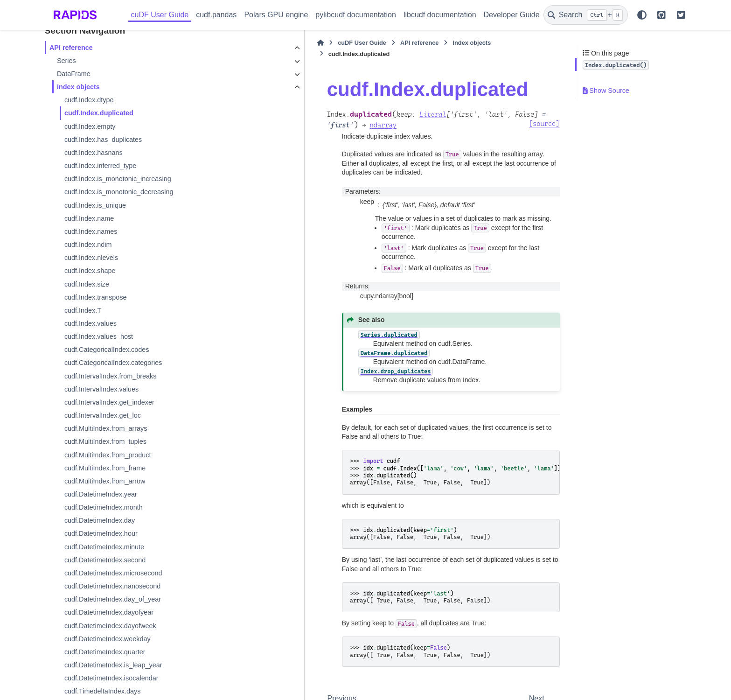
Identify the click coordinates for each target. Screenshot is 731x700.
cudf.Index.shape (90, 271)
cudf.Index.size (87, 284)
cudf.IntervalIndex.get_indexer (109, 402)
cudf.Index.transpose (96, 297)
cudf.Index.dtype (89, 100)
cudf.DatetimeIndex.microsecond (113, 573)
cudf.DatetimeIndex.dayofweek (110, 626)
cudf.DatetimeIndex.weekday (108, 639)
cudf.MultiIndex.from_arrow (105, 481)
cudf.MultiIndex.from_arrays (106, 428)
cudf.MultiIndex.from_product (108, 455)
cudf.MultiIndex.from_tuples (105, 441)
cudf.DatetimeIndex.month (104, 507)
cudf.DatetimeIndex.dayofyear (109, 612)
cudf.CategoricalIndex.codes (107, 350)
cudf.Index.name (89, 218)
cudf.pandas (216, 15)
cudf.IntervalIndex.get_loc (103, 415)
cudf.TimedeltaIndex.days (102, 691)
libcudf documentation (440, 15)
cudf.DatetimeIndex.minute (104, 547)
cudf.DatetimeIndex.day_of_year (113, 599)
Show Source (606, 91)
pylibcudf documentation (356, 15)
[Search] (586, 15)
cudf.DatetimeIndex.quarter (105, 652)
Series (66, 61)
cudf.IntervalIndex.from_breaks (111, 376)
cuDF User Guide (160, 15)
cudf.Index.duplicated (99, 113)
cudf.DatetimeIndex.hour (101, 533)
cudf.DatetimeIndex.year (101, 494)
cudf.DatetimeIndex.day (100, 520)
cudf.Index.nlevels (91, 258)
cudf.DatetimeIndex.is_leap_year (113, 665)
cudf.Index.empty (90, 126)
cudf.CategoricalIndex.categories (113, 363)
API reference (71, 48)
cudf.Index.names (91, 231)
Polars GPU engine (276, 15)
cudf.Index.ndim (88, 245)
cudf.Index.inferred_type (100, 166)
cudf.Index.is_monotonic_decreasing (119, 192)
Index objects (78, 87)
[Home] (217, 43)
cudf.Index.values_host (99, 336)
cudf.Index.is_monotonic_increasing (118, 179)
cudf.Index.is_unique (95, 205)
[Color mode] (642, 15)
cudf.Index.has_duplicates (103, 140)
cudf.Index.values (91, 323)
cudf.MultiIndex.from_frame (105, 468)
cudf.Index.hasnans (94, 153)
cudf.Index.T (83, 310)
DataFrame (74, 74)
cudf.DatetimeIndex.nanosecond (112, 586)
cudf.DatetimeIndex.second (105, 560)
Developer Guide (512, 15)
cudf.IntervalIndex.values (101, 389)
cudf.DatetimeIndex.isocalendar (111, 678)
